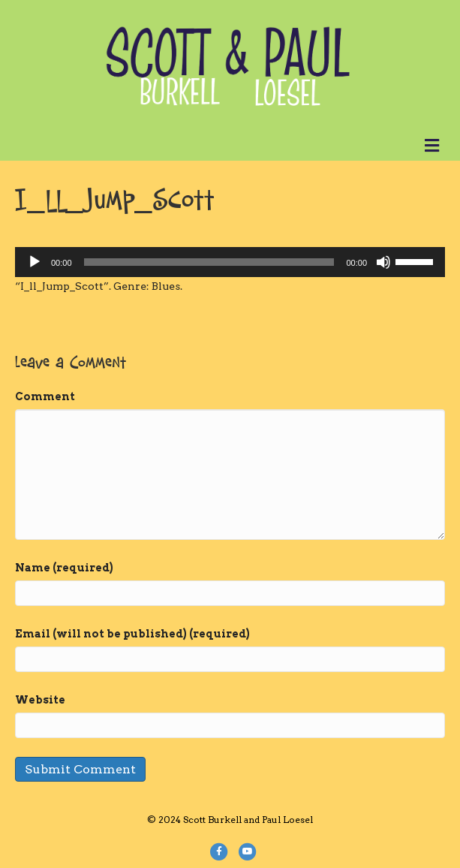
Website (40, 700)
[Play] (35, 262)
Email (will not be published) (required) (132, 634)
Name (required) (64, 568)
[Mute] (383, 262)
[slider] (209, 262)
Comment (45, 396)
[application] (230, 262)
